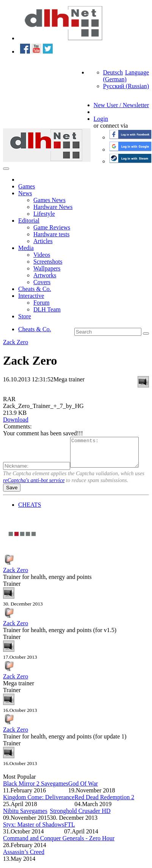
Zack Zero (16, 342)
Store (25, 316)
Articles (43, 241)
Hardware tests (52, 234)
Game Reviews (52, 227)
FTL (69, 830)
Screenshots (48, 262)
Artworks (45, 275)
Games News (49, 200)
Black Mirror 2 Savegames (36, 789)
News (25, 193)
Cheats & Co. (35, 289)
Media (26, 248)
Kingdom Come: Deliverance (39, 803)
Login (101, 119)
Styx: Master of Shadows (34, 830)
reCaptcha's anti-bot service (34, 486)
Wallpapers (47, 268)
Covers (42, 282)
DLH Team (47, 309)
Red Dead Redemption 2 (104, 803)
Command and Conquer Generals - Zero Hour (59, 844)
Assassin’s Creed (24, 858)
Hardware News (53, 207)
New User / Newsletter (121, 105)
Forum (42, 303)
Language (137, 72)
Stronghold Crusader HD (80, 817)
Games (27, 186)
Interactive (31, 296)
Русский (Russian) (126, 86)
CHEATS (30, 510)
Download (16, 420)
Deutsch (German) (115, 76)
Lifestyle (44, 214)
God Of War (83, 789)
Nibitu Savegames (25, 817)
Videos (42, 255)
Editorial (29, 221)
